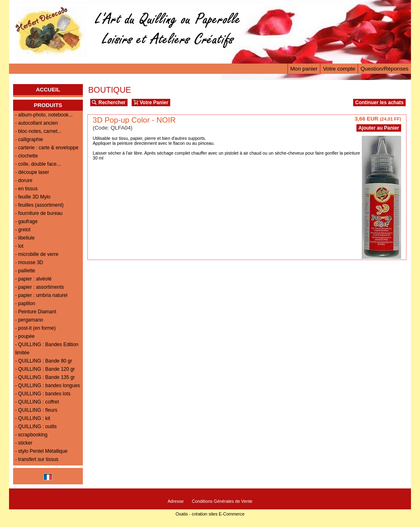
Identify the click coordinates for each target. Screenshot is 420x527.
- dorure (24, 180)
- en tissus (26, 189)
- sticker (24, 443)
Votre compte (339, 69)
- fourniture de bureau (39, 213)
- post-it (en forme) (35, 328)
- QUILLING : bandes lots (43, 394)
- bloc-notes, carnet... (38, 131)
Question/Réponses (385, 69)
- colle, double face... (38, 164)
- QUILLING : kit (33, 418)
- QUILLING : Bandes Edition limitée (47, 349)
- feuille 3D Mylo (33, 197)
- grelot (23, 230)
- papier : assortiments (40, 287)
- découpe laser (32, 172)
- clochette (26, 156)
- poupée (25, 336)
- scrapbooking (31, 435)
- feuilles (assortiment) (39, 205)
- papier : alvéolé (33, 279)
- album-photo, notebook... (44, 115)
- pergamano (29, 320)
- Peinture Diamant (36, 312)
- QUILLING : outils (36, 427)
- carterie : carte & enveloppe (47, 148)
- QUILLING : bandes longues (48, 386)
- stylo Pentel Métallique (41, 451)
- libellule (25, 238)
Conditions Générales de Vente (222, 501)
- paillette (25, 271)
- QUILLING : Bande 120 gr (45, 369)
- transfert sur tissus (37, 459)
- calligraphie (29, 139)
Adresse (176, 501)
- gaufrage (26, 221)
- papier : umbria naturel (41, 295)
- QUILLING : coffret (37, 402)
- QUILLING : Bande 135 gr (45, 377)
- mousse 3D (29, 262)
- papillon (25, 303)
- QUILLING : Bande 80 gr (44, 361)
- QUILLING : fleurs (36, 410)
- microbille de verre (37, 254)
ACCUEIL (48, 90)
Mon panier (304, 69)
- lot (19, 246)
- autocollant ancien (37, 123)
